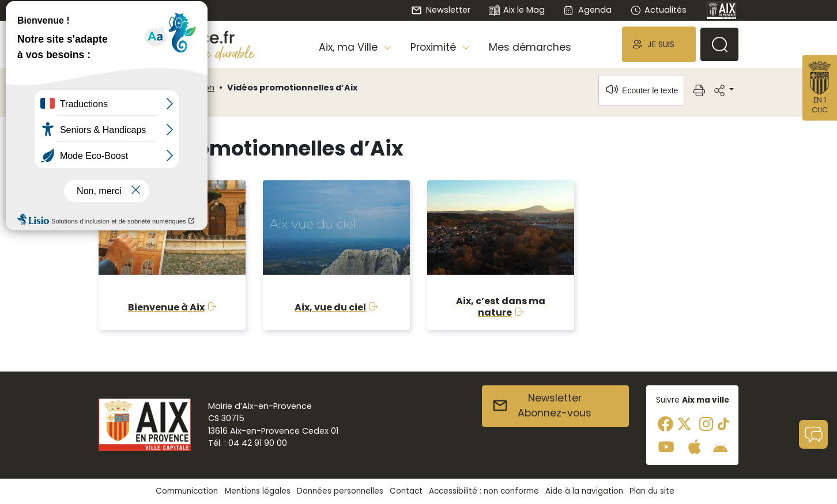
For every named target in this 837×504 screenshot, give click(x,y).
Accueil (118, 88)
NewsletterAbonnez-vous (542, 406)
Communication (180, 88)
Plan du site (652, 491)
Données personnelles (340, 491)
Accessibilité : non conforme (484, 491)
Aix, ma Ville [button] (350, 47)
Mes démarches (530, 47)
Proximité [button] (435, 47)
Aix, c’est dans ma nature (501, 307)
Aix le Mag (517, 11)
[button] (659, 44)
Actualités (658, 10)
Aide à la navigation (584, 491)
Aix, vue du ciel (330, 307)
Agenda (587, 10)
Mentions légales (258, 491)
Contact (406, 491)
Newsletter (440, 10)
